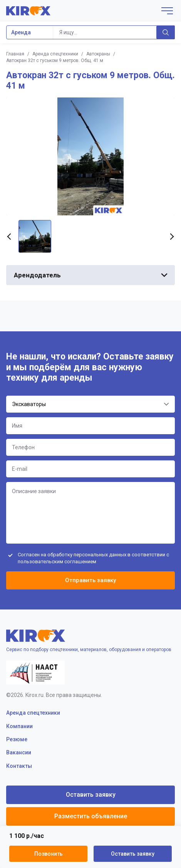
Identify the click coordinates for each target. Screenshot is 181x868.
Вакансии (19, 752)
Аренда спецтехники (55, 54)
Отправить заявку (90, 580)
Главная (15, 54)
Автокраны (98, 54)
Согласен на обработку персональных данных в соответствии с (93, 558)
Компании (19, 726)
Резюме (17, 739)
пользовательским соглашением (57, 562)
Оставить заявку (133, 854)
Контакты (19, 766)
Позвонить (49, 854)
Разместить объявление (91, 816)
